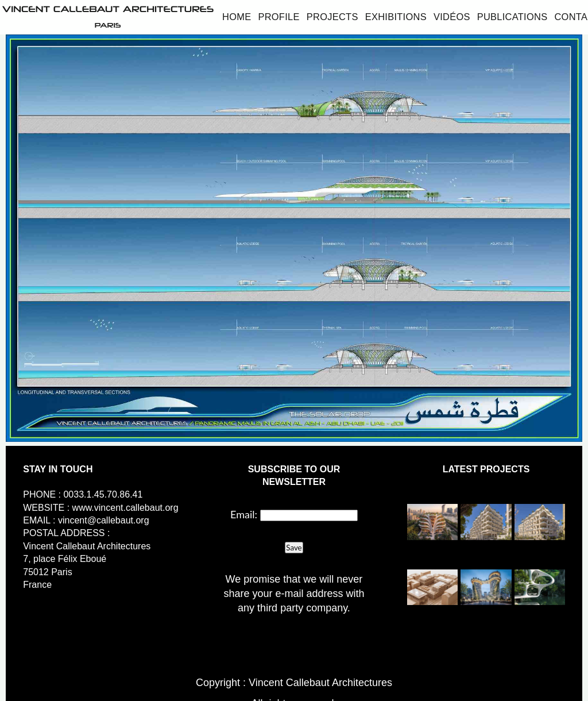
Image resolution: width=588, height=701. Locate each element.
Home (237, 17)
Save (294, 548)
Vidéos (452, 17)
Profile (278, 17)
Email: (244, 514)
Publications (512, 17)
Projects (332, 17)
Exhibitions (396, 17)
